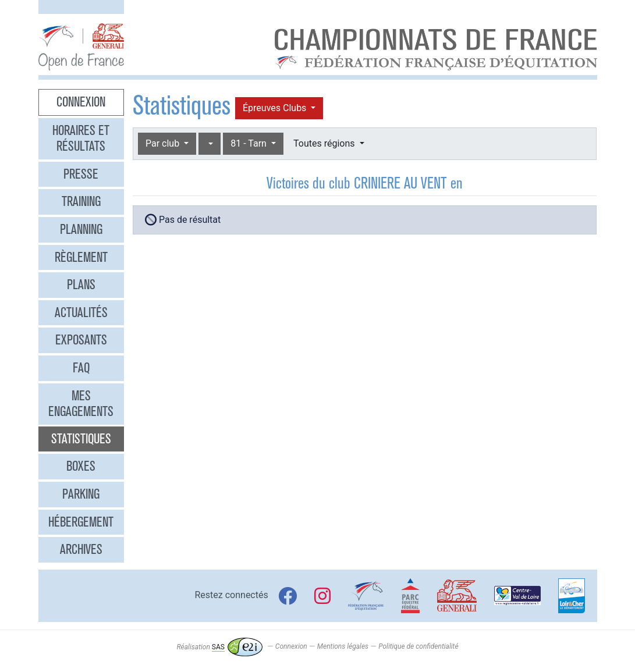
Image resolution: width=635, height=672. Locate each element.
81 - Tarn (250, 143)
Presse (81, 174)
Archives (81, 549)
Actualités (81, 312)
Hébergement (81, 522)
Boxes (81, 466)
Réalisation (219, 647)
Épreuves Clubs (276, 108)
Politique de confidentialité (418, 647)
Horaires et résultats (81, 138)
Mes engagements (81, 404)
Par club (164, 143)
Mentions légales (343, 647)
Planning (81, 229)
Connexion (81, 102)
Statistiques (81, 439)
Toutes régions (325, 143)
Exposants (81, 340)
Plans (81, 285)
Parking (81, 494)
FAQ (81, 368)
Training (81, 201)
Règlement (81, 257)
